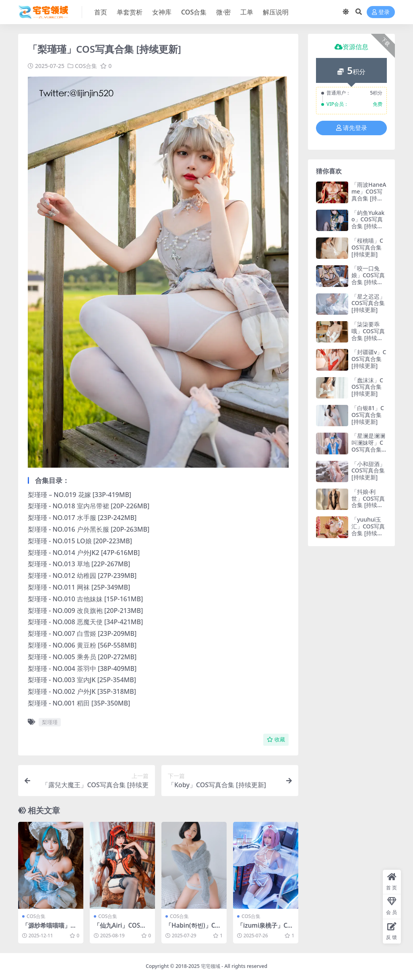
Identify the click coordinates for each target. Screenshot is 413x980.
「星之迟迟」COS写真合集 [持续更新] (368, 303)
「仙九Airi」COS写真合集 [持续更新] (120, 929)
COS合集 (86, 66)
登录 (381, 12)
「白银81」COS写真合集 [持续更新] (368, 415)
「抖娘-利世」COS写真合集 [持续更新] (368, 502)
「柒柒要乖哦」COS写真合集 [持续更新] (368, 334)
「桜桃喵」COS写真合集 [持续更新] (367, 247)
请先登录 (352, 128)
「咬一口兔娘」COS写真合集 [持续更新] (368, 278)
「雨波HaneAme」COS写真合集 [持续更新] (369, 195)
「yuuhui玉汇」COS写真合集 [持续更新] (368, 529)
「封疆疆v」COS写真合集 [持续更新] (369, 359)
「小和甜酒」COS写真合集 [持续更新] (368, 471)
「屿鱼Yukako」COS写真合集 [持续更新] (368, 223)
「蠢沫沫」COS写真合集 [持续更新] (367, 387)
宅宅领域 (211, 966)
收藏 (276, 740)
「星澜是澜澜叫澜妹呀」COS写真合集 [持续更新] (368, 446)
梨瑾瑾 (50, 722)
